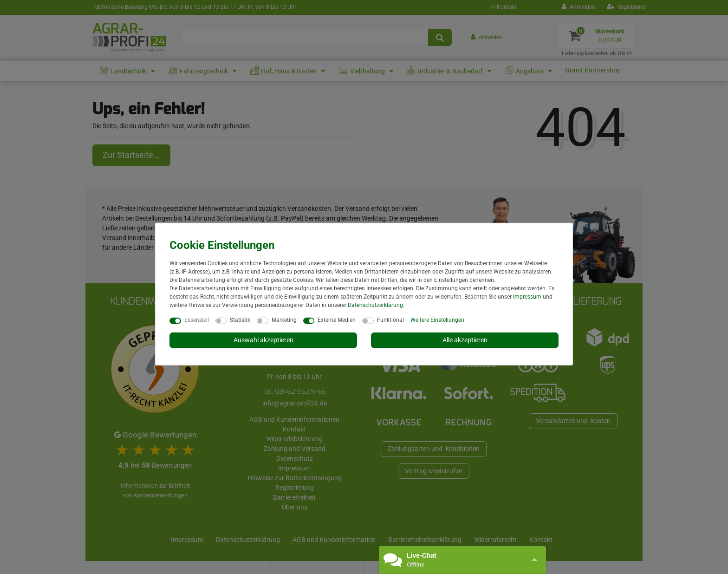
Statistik (240, 320)
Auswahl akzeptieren (263, 340)
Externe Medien (337, 320)
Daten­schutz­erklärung (375, 305)
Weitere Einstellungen (437, 320)
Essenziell (197, 320)
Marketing (284, 320)
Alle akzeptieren (465, 340)
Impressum (527, 297)
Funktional (390, 320)
